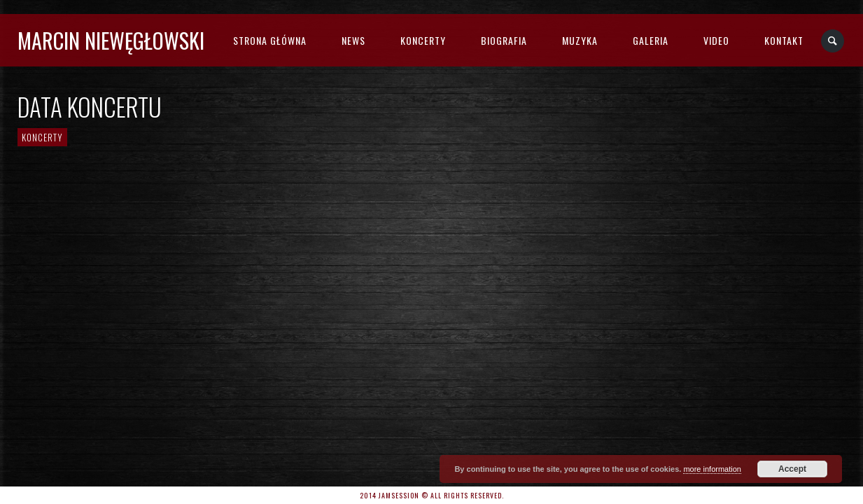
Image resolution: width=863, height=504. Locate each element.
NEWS (353, 40)
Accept (792, 469)
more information (712, 469)
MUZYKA (580, 40)
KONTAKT (784, 40)
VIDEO (716, 40)
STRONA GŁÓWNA (270, 40)
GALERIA (651, 40)
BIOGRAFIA (504, 40)
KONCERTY (423, 40)
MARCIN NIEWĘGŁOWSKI (111, 40)
